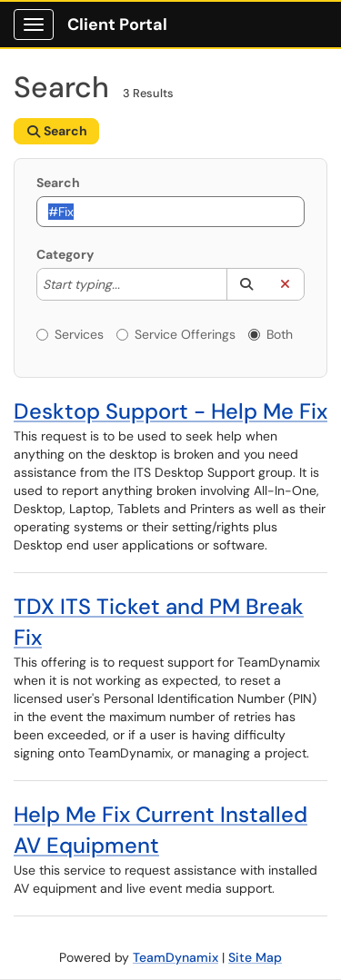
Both (271, 334)
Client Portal (117, 25)
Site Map (255, 957)
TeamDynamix (176, 957)
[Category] (129, 284)
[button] (246, 284)
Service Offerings (176, 334)
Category (65, 254)
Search (58, 183)
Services (70, 334)
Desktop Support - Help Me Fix (170, 411)
